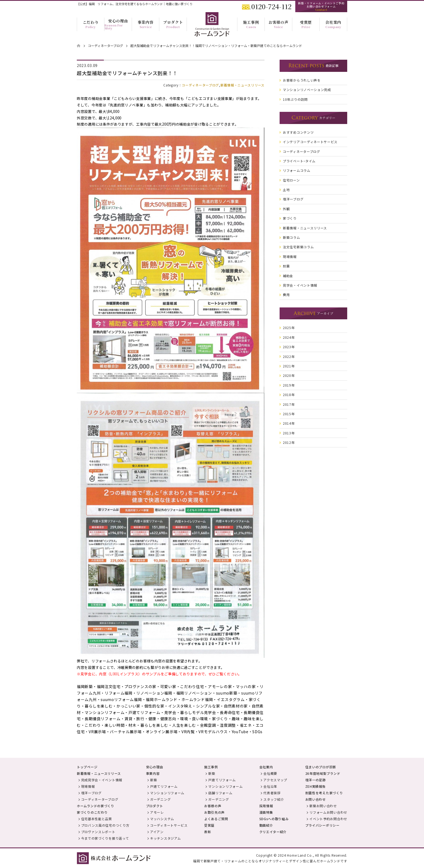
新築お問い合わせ (323, 806)
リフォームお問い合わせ (328, 812)
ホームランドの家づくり (96, 806)
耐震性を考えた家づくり (324, 793)
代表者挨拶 (272, 793)
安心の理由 (155, 767)
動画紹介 (266, 825)
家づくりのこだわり (92, 812)
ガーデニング (160, 799)
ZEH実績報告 (316, 786)
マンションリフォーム (167, 793)
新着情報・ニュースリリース (242, 85)
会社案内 (266, 767)
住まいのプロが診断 (321, 767)
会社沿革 (270, 786)
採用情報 (266, 806)
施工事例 (211, 767)
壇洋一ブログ (91, 793)
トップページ (87, 767)
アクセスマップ (275, 780)
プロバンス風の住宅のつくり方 (105, 825)
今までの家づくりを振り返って (105, 838)
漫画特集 (266, 812)
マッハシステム (162, 819)
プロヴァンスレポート (98, 832)
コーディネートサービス (169, 825)
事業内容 (153, 773)
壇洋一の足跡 (316, 780)
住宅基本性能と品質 (97, 819)
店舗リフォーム (220, 793)
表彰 (208, 832)
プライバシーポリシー (322, 825)
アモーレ (157, 812)
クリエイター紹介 (273, 832)
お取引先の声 (214, 812)
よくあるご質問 (216, 819)
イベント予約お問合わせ (328, 819)
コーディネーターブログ (200, 85)
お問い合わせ (316, 799)
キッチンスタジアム (165, 838)
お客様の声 (213, 806)
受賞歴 (209, 825)
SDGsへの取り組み (274, 819)
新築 (153, 780)
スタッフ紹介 (274, 799)
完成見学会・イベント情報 (102, 780)
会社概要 (270, 773)
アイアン (157, 832)
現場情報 (88, 786)
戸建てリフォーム (164, 786)
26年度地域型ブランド (323, 773)
